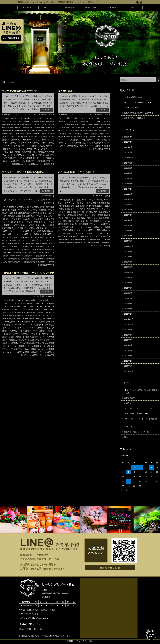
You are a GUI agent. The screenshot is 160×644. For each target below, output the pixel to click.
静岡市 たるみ (83, 137)
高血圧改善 (48, 164)
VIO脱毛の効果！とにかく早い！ (76, 172)
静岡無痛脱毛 (30, 262)
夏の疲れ (8, 316)
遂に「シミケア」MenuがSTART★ (138, 102)
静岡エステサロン (84, 134)
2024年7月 (128, 179)
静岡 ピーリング (47, 228)
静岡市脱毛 (25, 259)
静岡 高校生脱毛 (101, 212)
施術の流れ (70, 7)
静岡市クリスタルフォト (78, 230)
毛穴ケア (46, 316)
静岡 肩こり (49, 137)
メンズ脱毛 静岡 (17, 225)
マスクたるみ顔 (96, 121)
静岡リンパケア (27, 143)
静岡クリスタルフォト (101, 134)
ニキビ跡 (46, 306)
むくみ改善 (25, 118)
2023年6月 (128, 226)
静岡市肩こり (49, 161)
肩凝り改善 (45, 128)
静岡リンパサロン (41, 143)
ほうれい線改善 (42, 300)
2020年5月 (128, 352)
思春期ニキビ (13, 228)
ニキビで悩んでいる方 (12, 306)
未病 (12, 128)
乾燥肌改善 (70, 124)
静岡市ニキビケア (16, 250)
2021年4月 (128, 310)
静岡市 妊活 (20, 152)
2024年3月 (128, 184)
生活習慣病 (11, 319)
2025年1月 (128, 153)
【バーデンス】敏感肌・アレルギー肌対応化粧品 (141, 393)
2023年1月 (128, 242)
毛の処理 (63, 206)
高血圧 (50, 355)
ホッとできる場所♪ (132, 108)
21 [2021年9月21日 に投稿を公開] (129, 483)
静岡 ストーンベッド (17, 134)
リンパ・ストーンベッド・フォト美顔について (34, 114)
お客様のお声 (9, 200)
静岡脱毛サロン (46, 265)
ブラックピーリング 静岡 (27, 222)
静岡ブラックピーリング (42, 240)
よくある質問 (111, 7)
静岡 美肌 (98, 130)
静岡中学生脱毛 (87, 221)
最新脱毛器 (105, 203)
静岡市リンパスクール (36, 158)
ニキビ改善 (16, 216)
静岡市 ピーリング (40, 337)
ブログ (132, 7)
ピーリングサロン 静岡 (44, 309)
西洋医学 (39, 130)
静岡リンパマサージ (14, 334)
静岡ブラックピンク (46, 328)
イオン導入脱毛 (64, 200)
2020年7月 (128, 341)
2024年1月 (128, 195)
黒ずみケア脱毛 (102, 246)
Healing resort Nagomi (11, 118)
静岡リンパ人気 (38, 146)
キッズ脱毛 (76, 200)
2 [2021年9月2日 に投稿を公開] (140, 469)
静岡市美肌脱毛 (23, 352)
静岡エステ (7, 140)
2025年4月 (128, 142)
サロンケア (15, 303)
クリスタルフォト (24, 210)
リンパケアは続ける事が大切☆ (19, 91)
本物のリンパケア (35, 316)
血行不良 (31, 130)
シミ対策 (67, 118)
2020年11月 (129, 325)
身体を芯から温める (44, 319)
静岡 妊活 (28, 137)
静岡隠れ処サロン (36, 164)
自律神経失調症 (21, 130)
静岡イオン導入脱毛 (76, 215)
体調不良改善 (39, 121)
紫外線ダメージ (100, 124)
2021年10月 (129, 278)
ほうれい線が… (66, 91)
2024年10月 (129, 163)
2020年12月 (129, 320)
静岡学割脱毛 (36, 243)
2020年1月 (128, 367)
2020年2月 (128, 362)
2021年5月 (128, 304)
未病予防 (18, 128)
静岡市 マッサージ (35, 149)
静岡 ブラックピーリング (14, 231)
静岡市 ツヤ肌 (79, 140)
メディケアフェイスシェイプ (14, 312)
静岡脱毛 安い (81, 242)
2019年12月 (129, 373)
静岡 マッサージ (34, 134)
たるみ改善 (19, 300)
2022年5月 (128, 257)
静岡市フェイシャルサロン (24, 155)
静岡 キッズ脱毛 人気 (29, 228)
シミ (61, 118)
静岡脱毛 (71, 242)
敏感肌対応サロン (20, 316)
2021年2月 (128, 315)
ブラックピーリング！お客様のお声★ (23, 172)
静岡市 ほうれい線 (98, 137)
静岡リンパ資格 (8, 337)
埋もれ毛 (97, 203)
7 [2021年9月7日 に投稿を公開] (129, 473)
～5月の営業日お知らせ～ (134, 97)
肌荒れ (67, 209)
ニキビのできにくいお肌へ (38, 213)
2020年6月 (128, 346)
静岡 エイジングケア (90, 128)
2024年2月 (128, 189)
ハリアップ (14, 309)
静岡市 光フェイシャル (86, 143)
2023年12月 (129, 200)
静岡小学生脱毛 (76, 224)
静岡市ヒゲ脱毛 (45, 250)
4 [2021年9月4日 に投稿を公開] (151, 469)
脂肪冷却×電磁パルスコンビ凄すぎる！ (140, 113)
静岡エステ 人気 (19, 140)
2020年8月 (128, 336)
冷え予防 (46, 124)
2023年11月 (129, 205)
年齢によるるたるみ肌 (84, 124)
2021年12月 (129, 268)
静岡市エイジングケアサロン (81, 227)
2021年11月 (129, 273)
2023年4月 (128, 236)
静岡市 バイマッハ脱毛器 (97, 140)
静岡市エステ (43, 152)
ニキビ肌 (38, 306)
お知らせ (49, 296)
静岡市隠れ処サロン (20, 164)
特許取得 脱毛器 (74, 206)
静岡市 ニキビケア (23, 337)
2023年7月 (128, 221)
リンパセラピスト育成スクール (136, 415)
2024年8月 (128, 174)
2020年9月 (128, 331)
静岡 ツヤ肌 (105, 128)
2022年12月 (129, 247)
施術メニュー (90, 7)
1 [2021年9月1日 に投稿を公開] (134, 469)
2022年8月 (128, 252)
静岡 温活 (38, 137)
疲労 (32, 128)
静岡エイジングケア (15, 234)
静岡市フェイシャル (24, 253)
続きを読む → (47, 109)
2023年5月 (128, 231)
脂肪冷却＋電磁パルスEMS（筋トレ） (139, 433)
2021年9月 (128, 284)
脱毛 (107, 196)
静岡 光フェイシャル (84, 130)
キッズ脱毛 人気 (22, 207)
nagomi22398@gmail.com (33, 619)
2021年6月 (128, 299)
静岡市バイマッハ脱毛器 (22, 343)
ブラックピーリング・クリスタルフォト (140, 410)
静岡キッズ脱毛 (40, 234)
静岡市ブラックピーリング (14, 256)
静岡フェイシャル (34, 140)
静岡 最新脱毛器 (69, 212)
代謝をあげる (28, 121)
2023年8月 (128, 215)
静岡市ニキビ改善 (31, 250)
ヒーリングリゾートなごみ (41, 118)
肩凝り (19, 319)
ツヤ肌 (74, 118)
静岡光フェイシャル (22, 243)
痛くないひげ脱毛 (89, 206)
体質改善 (39, 312)
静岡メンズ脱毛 (74, 221)
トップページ (28, 7)
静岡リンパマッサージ (23, 146)
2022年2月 (128, 263)
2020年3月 (128, 357)
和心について (49, 7)
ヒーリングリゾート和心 (79, 121)
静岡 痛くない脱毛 (33, 231)
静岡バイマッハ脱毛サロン (75, 218)
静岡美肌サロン (42, 262)
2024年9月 (128, 168)
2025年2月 (128, 147)
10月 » (128, 491)
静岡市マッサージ (26, 346)
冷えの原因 (24, 124)
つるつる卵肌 (9, 207)
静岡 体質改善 (17, 137)
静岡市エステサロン (87, 146)
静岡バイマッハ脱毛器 (67, 137)
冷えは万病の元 (36, 124)
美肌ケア (101, 206)
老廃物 (37, 128)
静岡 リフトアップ (66, 130)
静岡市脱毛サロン (38, 259)
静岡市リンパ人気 (20, 161)
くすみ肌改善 (8, 300)
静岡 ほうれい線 (73, 128)
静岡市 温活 (31, 152)
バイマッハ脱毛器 (27, 309)
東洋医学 (26, 128)
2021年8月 (128, 289)
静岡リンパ (15, 143)
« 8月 (122, 491)
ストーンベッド (26, 303)
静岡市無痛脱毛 (14, 259)
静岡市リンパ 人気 (42, 346)
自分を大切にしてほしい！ (135, 118)
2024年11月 (129, 158)
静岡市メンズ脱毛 (32, 256)
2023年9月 (128, 210)
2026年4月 (128, 137)
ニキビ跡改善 (27, 216)
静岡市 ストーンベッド (16, 149)
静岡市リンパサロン (18, 158)
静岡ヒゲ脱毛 (19, 237)
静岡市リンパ (41, 155)
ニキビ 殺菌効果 (39, 210)
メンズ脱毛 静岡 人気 (35, 225)
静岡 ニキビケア (18, 322)
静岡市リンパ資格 (35, 161)
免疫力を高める (13, 124)
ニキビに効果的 (20, 213)
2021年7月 (128, 294)
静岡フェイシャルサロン (22, 240)
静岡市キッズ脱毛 (32, 246)
